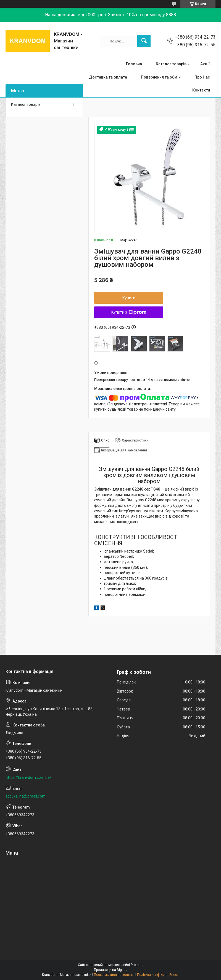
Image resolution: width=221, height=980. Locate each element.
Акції (205, 64)
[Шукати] (144, 41)
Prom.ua (137, 965)
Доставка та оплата (108, 77)
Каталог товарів (171, 64)
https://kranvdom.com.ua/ (28, 777)
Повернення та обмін (161, 77)
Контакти (201, 90)
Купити (129, 298)
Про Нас (202, 77)
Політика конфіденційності (158, 975)
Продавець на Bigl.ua (111, 970)
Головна (134, 64)
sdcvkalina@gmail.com (26, 796)
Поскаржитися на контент (114, 975)
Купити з (129, 312)
